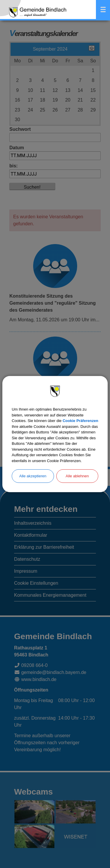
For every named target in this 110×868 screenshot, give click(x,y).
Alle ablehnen (77, 476)
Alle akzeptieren (33, 476)
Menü (103, 10)
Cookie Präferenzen (80, 421)
